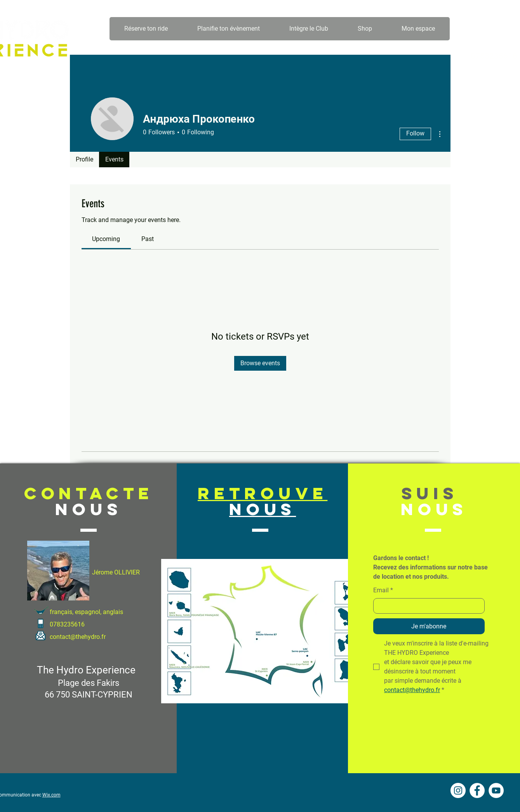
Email (383, 590)
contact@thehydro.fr (78, 637)
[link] (106, 239)
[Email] (427, 606)
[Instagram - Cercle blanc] (478, 29)
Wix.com (51, 795)
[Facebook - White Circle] (497, 29)
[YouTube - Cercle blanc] (496, 790)
